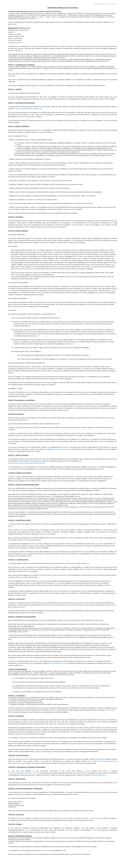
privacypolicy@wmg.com (61, 449)
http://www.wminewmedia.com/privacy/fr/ (28, 109)
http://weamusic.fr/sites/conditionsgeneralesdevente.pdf (27, 463)
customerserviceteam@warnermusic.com (22, 773)
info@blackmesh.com (15, 43)
